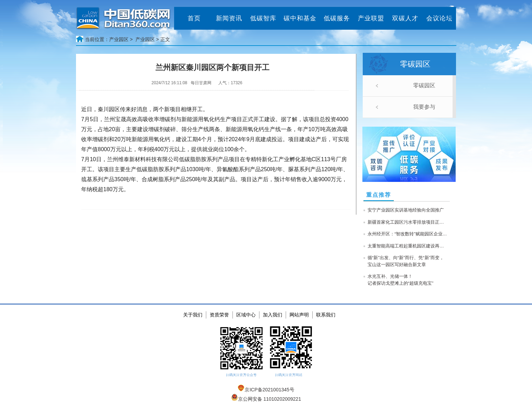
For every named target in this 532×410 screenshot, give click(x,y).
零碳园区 (424, 85)
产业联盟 (371, 18)
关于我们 (193, 315)
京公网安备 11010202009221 (266, 399)
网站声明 (299, 315)
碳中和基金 (300, 18)
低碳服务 (337, 18)
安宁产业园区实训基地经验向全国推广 (406, 210)
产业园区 (145, 39)
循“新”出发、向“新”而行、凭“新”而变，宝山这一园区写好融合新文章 (406, 261)
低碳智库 (263, 18)
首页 (194, 18)
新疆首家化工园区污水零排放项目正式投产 (407, 222)
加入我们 (273, 315)
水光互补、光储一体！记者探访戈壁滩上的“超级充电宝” (401, 280)
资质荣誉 (219, 315)
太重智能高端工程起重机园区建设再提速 (407, 246)
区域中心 (246, 315)
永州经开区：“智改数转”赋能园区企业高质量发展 (407, 234)
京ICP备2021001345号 (266, 390)
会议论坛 (439, 18)
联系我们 (326, 315)
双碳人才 (405, 18)
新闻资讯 (229, 18)
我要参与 (424, 107)
